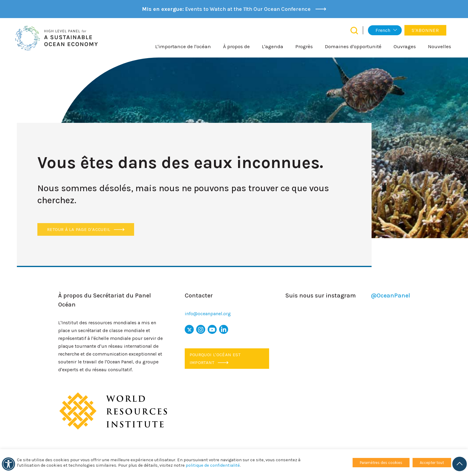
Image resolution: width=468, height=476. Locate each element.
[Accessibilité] (8, 464)
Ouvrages (405, 46)
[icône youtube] (212, 329)
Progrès (304, 46)
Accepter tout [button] (432, 463)
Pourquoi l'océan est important (215, 359)
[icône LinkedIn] (224, 329)
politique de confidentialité (213, 465)
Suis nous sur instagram (348, 296)
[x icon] (189, 329)
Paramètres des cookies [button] (381, 463)
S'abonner (425, 30)
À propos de (236, 46)
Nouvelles (440, 46)
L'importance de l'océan (183, 46)
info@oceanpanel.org (208, 314)
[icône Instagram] (201, 329)
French (383, 30)
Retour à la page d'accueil (86, 229)
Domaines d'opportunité (353, 46)
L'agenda (273, 46)
